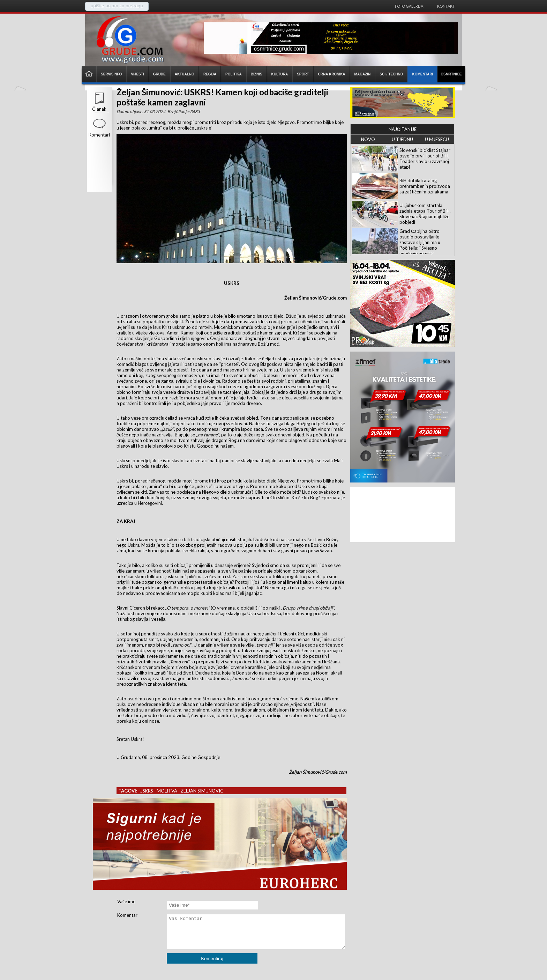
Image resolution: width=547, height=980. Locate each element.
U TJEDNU (402, 139)
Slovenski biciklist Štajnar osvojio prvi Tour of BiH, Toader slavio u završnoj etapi (425, 159)
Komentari (99, 135)
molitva (167, 791)
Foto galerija (409, 6)
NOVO (368, 139)
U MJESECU (437, 139)
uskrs (146, 791)
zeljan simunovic (202, 791)
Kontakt (446, 6)
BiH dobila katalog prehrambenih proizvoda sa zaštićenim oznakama (425, 186)
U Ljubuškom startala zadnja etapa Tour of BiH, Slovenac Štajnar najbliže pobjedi (425, 214)
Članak (99, 109)
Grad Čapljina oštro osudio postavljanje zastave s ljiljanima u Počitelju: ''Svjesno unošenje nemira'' (420, 242)
